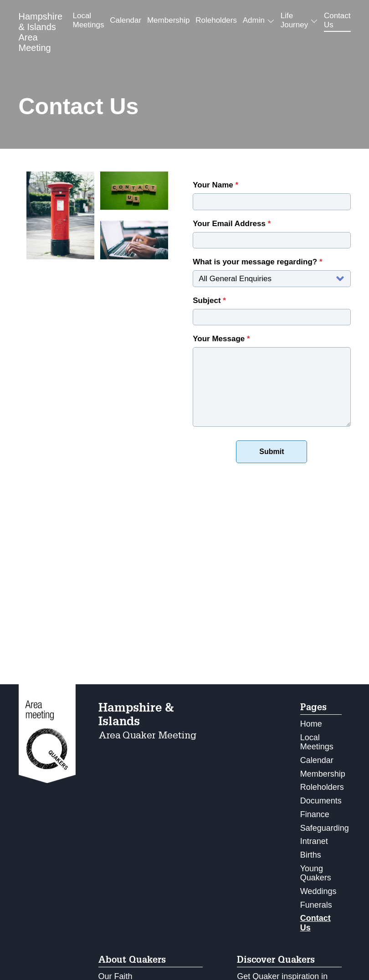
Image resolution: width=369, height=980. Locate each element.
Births (311, 855)
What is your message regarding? (257, 262)
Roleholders (216, 20)
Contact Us (337, 20)
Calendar (126, 20)
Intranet (314, 841)
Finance (315, 814)
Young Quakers (316, 873)
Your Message (221, 339)
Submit (272, 452)
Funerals (316, 905)
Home (311, 724)
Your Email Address (232, 224)
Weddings (318, 891)
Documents (321, 801)
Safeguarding (325, 828)
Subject (209, 301)
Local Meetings (88, 20)
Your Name (215, 185)
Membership (169, 20)
